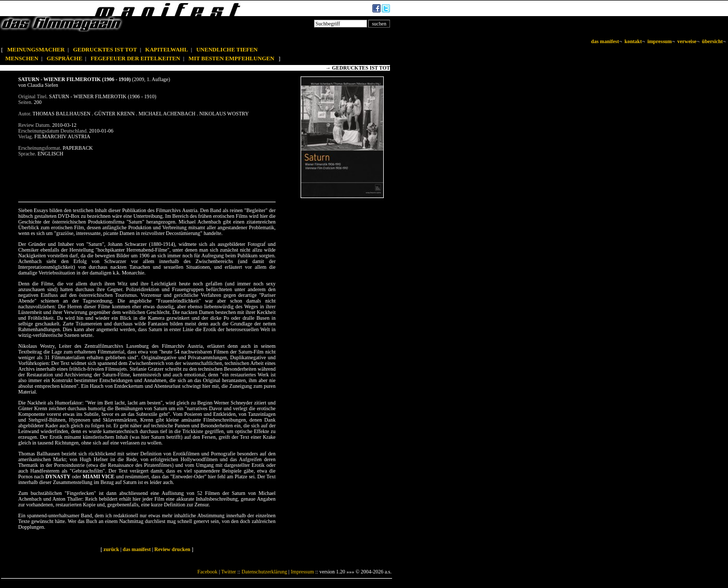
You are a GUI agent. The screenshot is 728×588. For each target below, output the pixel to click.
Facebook (207, 572)
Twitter (229, 572)
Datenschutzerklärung (265, 572)
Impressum (302, 572)
